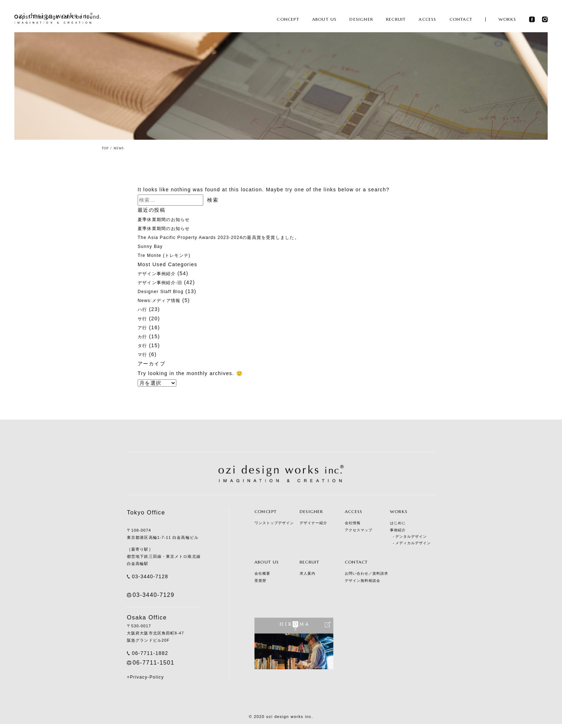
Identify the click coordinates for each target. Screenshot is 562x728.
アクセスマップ (359, 530)
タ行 (143, 345)
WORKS (507, 20)
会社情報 (353, 523)
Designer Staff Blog (164, 291)
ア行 (143, 327)
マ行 (143, 354)
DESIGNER (361, 20)
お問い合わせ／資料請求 (366, 575)
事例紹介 (398, 530)
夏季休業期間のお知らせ (168, 219)
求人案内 (308, 575)
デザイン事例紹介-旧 (164, 282)
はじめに (398, 523)
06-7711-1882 (153, 656)
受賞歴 (260, 582)
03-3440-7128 (153, 577)
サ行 (143, 318)
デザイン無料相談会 (363, 582)
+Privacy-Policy (145, 681)
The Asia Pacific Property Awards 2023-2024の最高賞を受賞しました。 (231, 237)
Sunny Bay (152, 246)
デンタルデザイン (411, 537)
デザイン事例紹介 (160, 273)
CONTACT (461, 20)
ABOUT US (325, 20)
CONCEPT (288, 20)
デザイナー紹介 (313, 523)
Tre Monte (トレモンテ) (168, 255)
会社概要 (262, 575)
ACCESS (427, 20)
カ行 (143, 336)
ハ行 (143, 309)
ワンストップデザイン (274, 523)
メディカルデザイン (413, 543)
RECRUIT (396, 20)
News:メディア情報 (162, 300)
